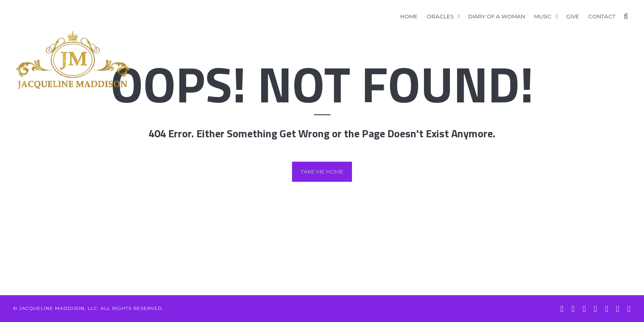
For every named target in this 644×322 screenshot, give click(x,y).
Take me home (322, 172)
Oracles (440, 16)
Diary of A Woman (497, 16)
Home (409, 16)
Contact (602, 16)
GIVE (573, 16)
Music (543, 16)
